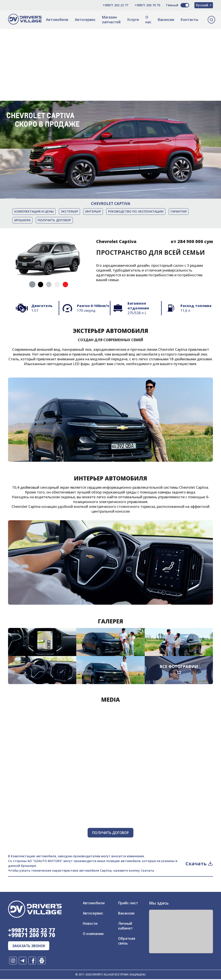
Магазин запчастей (111, 20)
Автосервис (85, 20)
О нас (148, 20)
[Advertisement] (110, 59)
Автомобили (57, 20)
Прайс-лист (128, 903)
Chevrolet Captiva (111, 204)
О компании (93, 934)
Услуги (133, 20)
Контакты (189, 20)
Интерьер (93, 211)
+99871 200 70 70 (145, 5)
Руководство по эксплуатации (136, 211)
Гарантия (179, 211)
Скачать (199, 864)
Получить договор (54, 220)
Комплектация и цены (34, 211)
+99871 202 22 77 (113, 5)
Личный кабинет (126, 926)
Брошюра (22, 220)
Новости (90, 924)
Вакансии (166, 20)
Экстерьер (69, 211)
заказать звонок (30, 946)
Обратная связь (127, 941)
